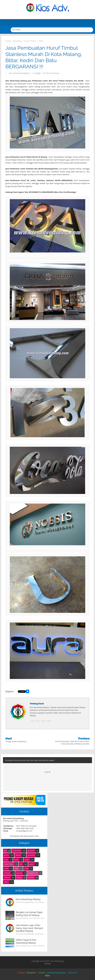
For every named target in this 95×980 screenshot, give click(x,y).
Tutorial (31, 877)
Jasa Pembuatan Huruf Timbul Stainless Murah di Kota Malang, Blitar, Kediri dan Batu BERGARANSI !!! (44, 57)
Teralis (19, 877)
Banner (18, 855)
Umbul (6, 882)
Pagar (26, 869)
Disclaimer (31, 973)
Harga (27, 860)
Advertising (17, 851)
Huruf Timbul (9, 864)
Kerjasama (72, 973)
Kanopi (32, 864)
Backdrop (31, 851)
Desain (16, 860)
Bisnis (6, 860)
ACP (5, 851)
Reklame (19, 873)
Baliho (6, 855)
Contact (41, 973)
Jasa (21, 864)
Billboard (31, 855)
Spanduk (7, 877)
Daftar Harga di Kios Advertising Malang (26, 941)
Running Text (33, 873)
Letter (6, 869)
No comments (53, 73)
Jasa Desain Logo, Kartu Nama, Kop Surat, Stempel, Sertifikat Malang (30, 928)
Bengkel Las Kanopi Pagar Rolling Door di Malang (29, 914)
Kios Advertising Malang (28, 899)
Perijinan (7, 873)
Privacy (21, 973)
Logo (16, 869)
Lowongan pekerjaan (56, 973)
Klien (48, 976)
